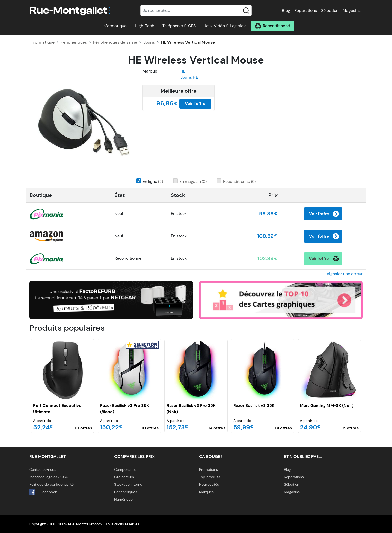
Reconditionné (276, 26)
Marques (206, 492)
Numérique (123, 499)
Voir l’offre (195, 103)
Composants (125, 469)
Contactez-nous (43, 469)
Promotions (208, 469)
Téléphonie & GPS (179, 26)
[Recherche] (196, 11)
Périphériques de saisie (115, 42)
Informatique (114, 26)
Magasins (352, 10)
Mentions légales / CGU (49, 477)
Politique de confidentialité (51, 484)
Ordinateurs (124, 477)
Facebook (43, 492)
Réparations (306, 10)
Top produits (210, 477)
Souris (149, 42)
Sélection (330, 10)
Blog (286, 10)
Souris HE (189, 77)
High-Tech (144, 26)
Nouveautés (209, 484)
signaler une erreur (345, 274)
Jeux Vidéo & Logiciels (225, 26)
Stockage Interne (128, 484)
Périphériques (74, 42)
